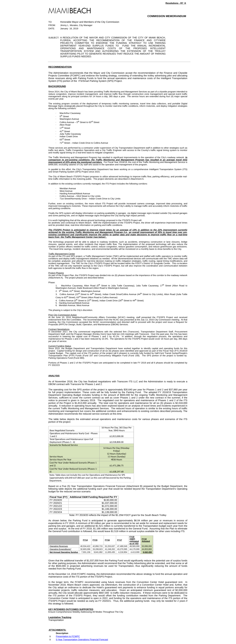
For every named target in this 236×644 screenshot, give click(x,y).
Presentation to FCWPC (68, 636)
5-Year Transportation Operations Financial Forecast (82, 640)
